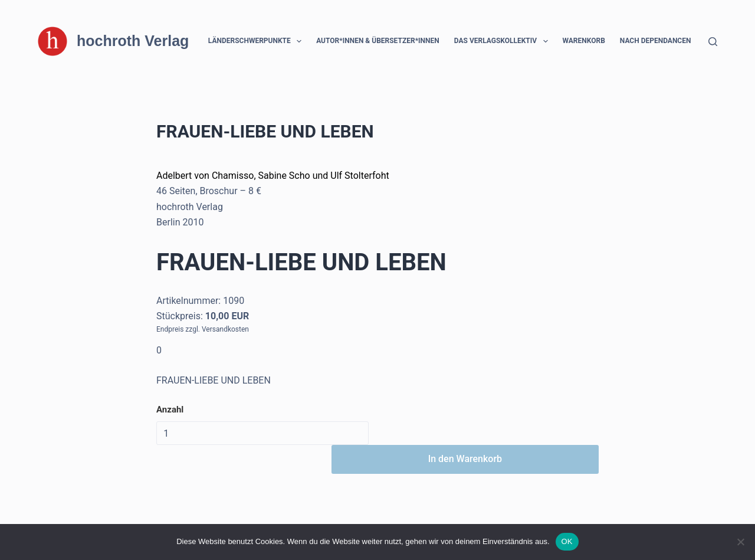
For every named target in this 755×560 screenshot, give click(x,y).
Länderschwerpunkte (257, 41)
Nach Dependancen (663, 41)
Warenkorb (584, 41)
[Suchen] (713, 42)
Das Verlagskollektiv (503, 41)
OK (567, 541)
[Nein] (740, 542)
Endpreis (170, 329)
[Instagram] (78, 510)
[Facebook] (42, 510)
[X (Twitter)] (60, 510)
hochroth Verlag (133, 41)
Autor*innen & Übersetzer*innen (378, 41)
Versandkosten (225, 329)
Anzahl (170, 410)
